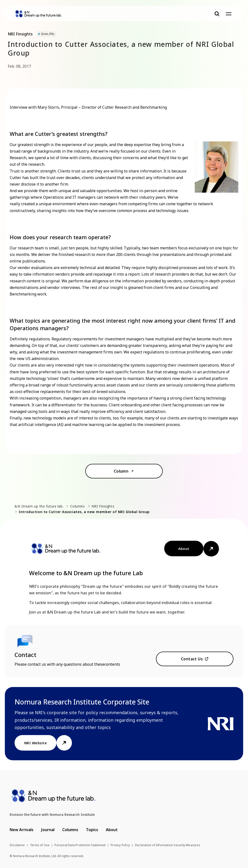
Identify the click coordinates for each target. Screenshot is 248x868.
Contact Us (192, 659)
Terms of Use (40, 845)
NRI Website (35, 743)
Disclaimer (17, 845)
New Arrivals (22, 830)
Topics (92, 830)
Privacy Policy (120, 845)
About (184, 549)
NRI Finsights (103, 506)
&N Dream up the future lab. (39, 506)
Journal (48, 830)
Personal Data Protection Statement (80, 845)
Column (121, 471)
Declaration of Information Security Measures (168, 845)
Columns (78, 506)
